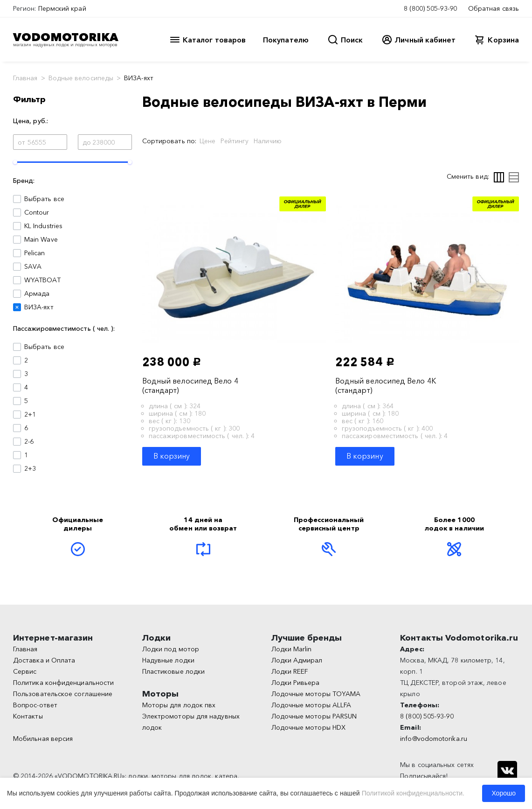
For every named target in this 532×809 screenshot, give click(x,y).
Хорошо (504, 793)
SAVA (33, 266)
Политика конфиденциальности (63, 683)
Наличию (268, 141)
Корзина (503, 40)
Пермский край (62, 8)
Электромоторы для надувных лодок (191, 722)
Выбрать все (44, 199)
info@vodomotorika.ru (434, 739)
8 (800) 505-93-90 (430, 8)
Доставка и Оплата (44, 660)
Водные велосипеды (81, 78)
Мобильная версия (43, 739)
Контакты (28, 716)
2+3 (30, 468)
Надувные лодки (168, 660)
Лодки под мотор (171, 649)
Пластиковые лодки (173, 671)
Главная (25, 78)
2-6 (29, 441)
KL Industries (43, 226)
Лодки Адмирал (297, 660)
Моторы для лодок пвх (179, 705)
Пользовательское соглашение (63, 694)
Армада (37, 293)
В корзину (172, 456)
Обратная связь (494, 8)
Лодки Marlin (292, 649)
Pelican (35, 253)
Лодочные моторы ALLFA (311, 705)
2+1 (30, 414)
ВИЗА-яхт (39, 307)
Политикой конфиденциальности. (413, 793)
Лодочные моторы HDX (309, 727)
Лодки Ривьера (296, 683)
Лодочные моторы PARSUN (314, 716)
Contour (37, 212)
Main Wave (41, 239)
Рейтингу (235, 141)
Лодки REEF (290, 671)
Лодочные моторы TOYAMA (316, 694)
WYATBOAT (42, 280)
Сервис (25, 671)
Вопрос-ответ (35, 705)
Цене (207, 141)
